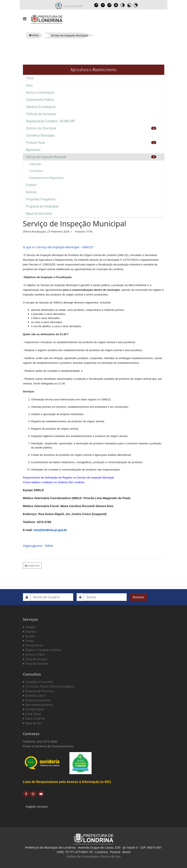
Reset (110, 5)
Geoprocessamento (38, 700)
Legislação (35, 164)
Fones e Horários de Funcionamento (48, 746)
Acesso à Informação (40, 93)
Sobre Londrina (35, 718)
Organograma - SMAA (38, 546)
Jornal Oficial (33, 714)
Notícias (31, 192)
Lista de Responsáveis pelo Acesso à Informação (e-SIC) (67, 782)
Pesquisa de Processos (40, 691)
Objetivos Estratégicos (41, 107)
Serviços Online (35, 654)
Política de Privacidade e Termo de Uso (93, 856)
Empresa (31, 632)
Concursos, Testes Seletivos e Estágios (49, 686)
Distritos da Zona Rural (41, 128)
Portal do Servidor (37, 664)
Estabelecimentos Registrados (46, 178)
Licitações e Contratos (39, 682)
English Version (37, 807)
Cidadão (30, 627)
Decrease (103, 5)
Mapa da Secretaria (39, 214)
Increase (96, 5)
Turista (29, 641)
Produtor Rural (35, 143)
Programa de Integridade (42, 206)
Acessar (139, 597)
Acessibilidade (72, 6)
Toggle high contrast (123, 5)
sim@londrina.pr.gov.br (50, 530)
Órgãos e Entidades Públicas (43, 650)
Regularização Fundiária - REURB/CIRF (51, 121)
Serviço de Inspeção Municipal (46, 157)
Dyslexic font (116, 5)
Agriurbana (33, 150)
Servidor (30, 636)
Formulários (36, 171)
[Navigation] (25, 19)
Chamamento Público (40, 100)
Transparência (34, 645)
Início (29, 85)
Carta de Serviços (36, 659)
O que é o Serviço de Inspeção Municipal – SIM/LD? (58, 247)
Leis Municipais (35, 709)
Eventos (31, 185)
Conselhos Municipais (40, 135)
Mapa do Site (33, 723)
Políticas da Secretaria (41, 114)
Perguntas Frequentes (41, 199)
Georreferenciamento (39, 705)
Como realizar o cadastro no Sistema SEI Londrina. (54, 482)
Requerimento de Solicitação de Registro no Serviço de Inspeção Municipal (69, 478)
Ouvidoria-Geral (35, 696)
